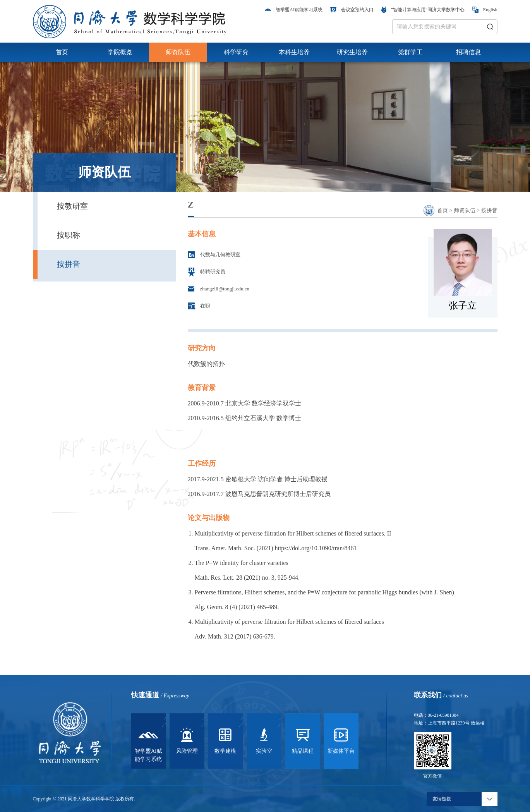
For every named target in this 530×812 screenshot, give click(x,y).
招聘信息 (468, 52)
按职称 (69, 235)
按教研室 (72, 206)
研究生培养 (352, 52)
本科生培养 (294, 52)
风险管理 (187, 740)
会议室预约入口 (352, 10)
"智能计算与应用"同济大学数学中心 (423, 10)
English (485, 10)
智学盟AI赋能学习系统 (294, 10)
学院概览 (120, 52)
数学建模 (225, 740)
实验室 (264, 740)
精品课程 (303, 740)
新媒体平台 (341, 740)
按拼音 (69, 264)
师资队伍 (178, 52)
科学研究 (236, 52)
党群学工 (410, 52)
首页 (62, 52)
